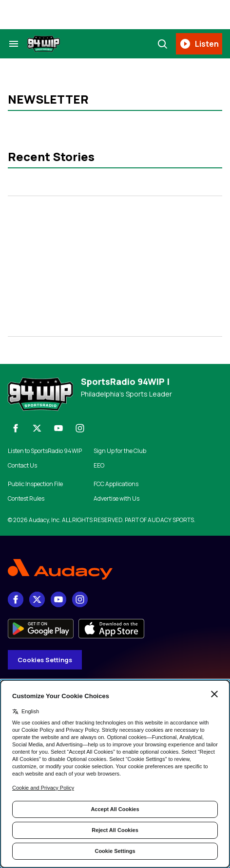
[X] (37, 428)
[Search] (162, 44)
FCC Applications (116, 484)
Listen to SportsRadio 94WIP (45, 451)
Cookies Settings (45, 660)
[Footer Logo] (115, 570)
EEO (99, 466)
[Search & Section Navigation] (14, 44)
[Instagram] (80, 428)
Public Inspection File (35, 484)
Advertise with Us (116, 499)
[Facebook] (16, 428)
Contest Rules (26, 499)
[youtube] (58, 428)
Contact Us (22, 466)
